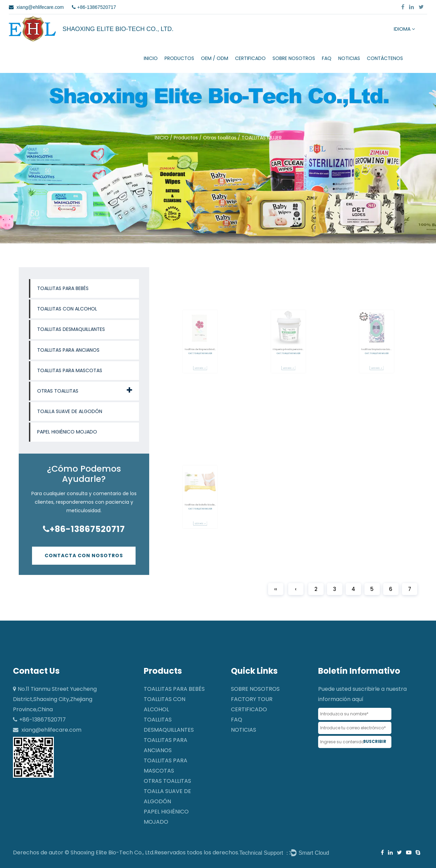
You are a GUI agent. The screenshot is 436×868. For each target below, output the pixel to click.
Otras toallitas (220, 138)
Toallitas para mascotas (70, 370)
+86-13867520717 (84, 529)
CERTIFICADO (250, 58)
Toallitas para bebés (63, 288)
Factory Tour (252, 699)
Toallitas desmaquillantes (71, 329)
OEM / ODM (215, 58)
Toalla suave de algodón (70, 411)
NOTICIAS (349, 58)
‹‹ (276, 589)
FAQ (327, 58)
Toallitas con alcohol (67, 309)
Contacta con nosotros (84, 555)
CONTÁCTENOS (385, 58)
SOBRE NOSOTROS (294, 58)
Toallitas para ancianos (68, 350)
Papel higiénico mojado (67, 432)
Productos (179, 58)
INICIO (151, 58)
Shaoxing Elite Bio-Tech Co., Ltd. (112, 852)
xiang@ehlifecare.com (51, 730)
